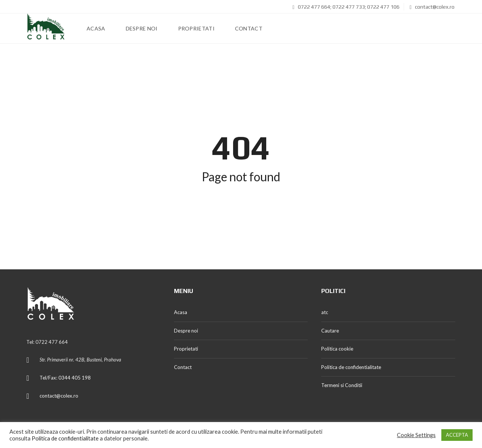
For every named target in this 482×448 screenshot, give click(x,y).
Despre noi (186, 331)
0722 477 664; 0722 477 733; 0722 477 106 (346, 7)
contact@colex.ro (432, 7)
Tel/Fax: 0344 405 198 (65, 378)
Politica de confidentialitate (351, 367)
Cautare (330, 331)
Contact (183, 367)
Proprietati (186, 349)
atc (325, 312)
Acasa (181, 312)
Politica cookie (337, 349)
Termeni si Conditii (342, 385)
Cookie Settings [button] (416, 435)
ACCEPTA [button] (457, 435)
